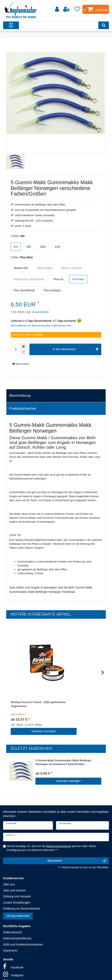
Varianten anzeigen (44, 731)
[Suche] (104, 25)
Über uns (9, 884)
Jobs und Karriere (15, 890)
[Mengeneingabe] (16, 349)
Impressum (10, 950)
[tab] (56, 396)
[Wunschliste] (77, 9)
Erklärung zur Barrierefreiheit (22, 909)
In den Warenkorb (75, 349)
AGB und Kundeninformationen (23, 944)
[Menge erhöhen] (23, 346)
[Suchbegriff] (60, 25)
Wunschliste (21, 364)
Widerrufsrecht (12, 932)
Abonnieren (76, 861)
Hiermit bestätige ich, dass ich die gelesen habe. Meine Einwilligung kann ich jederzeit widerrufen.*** (51, 848)
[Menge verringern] (23, 352)
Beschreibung (20, 396)
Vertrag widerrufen (18, 916)
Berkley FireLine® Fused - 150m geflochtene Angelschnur (38, 704)
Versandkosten (40, 312)
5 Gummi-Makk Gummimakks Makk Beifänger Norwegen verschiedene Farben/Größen (63, 762)
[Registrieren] (67, 9)
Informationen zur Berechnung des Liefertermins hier (41, 326)
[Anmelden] (57, 9)
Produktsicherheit (23, 409)
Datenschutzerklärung (17, 938)
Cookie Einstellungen (17, 903)
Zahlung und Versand (17, 896)
